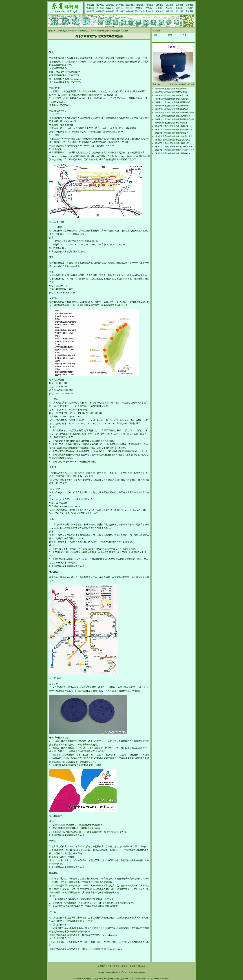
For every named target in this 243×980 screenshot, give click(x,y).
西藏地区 (170, 8)
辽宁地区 (120, 11)
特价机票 (182, 84)
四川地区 (100, 8)
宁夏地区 (90, 8)
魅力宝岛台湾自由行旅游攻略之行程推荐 (172, 143)
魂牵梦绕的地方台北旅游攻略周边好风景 (172, 109)
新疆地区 (179, 8)
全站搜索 (122, 966)
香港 (155, 35)
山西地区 (160, 5)
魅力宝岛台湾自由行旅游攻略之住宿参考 (172, 133)
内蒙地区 (110, 11)
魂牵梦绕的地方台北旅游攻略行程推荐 (171, 89)
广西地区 (150, 8)
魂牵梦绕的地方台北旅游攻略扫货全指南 (172, 99)
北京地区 (100, 5)
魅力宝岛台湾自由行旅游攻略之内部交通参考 (174, 130)
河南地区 (150, 5)
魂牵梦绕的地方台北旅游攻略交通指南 (171, 92)
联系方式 (111, 966)
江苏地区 (120, 8)
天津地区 (120, 5)
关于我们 (101, 966)
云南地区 (160, 8)
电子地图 (191, 84)
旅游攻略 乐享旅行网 (122, 972)
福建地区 (100, 11)
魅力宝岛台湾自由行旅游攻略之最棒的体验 (173, 153)
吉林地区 (130, 11)
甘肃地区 (189, 5)
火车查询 (173, 84)
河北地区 (140, 5)
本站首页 (90, 5)
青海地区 (189, 11)
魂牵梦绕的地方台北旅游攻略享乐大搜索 (172, 95)
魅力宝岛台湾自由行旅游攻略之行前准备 (172, 126)
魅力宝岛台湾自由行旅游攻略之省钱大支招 (173, 140)
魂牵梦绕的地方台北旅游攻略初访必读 (171, 123)
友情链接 (132, 966)
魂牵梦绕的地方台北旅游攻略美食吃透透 (172, 106)
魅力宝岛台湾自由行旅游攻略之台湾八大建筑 (174, 147)
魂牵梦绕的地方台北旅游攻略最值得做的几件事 (175, 119)
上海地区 (110, 5)
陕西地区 (179, 5)
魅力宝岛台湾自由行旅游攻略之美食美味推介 (174, 136)
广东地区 (140, 8)
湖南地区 (170, 11)
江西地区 (189, 8)
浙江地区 (130, 8)
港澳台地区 (110, 8)
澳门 (170, 35)
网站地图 (142, 966)
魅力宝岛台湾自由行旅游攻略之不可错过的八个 (175, 150)
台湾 (93, 31)
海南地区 (90, 11)
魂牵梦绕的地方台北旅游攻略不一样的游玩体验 (175, 112)
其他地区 (150, 11)
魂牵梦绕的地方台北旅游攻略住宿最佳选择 (173, 102)
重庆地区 (130, 5)
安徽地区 (160, 11)
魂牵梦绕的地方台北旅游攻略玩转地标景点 (173, 116)
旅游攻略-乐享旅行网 (69, 31)
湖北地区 (179, 11)
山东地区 (170, 5)
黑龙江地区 (140, 11)
